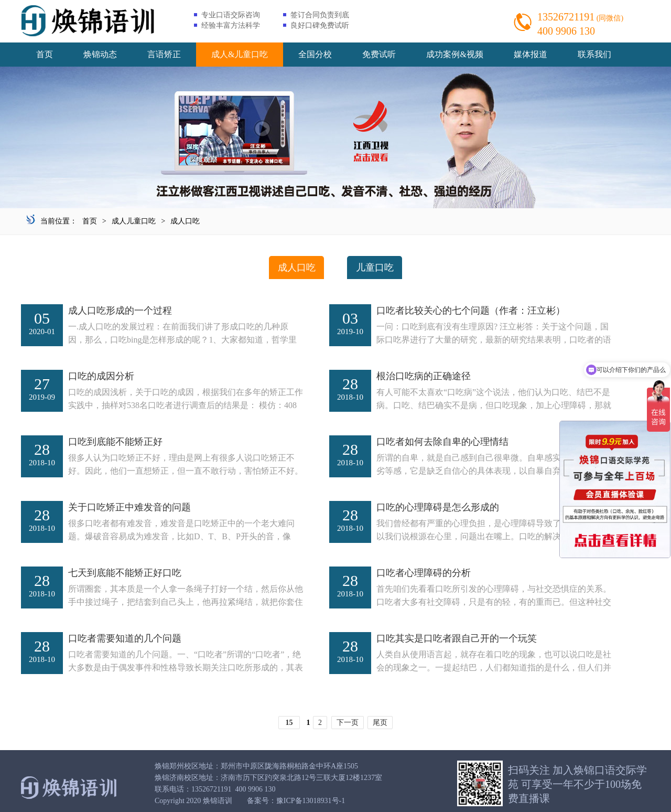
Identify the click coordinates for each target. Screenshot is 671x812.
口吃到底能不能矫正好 (115, 442)
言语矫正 (164, 54)
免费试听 (379, 54)
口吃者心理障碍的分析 (424, 573)
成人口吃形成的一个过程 (120, 311)
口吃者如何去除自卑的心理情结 (442, 442)
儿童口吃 (375, 268)
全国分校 (315, 54)
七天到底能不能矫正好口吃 (125, 573)
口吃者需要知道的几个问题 (125, 638)
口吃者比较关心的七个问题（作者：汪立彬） (471, 311)
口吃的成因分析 (101, 376)
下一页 (348, 723)
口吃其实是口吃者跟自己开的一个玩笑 (457, 638)
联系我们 (594, 54)
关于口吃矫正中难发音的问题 (129, 507)
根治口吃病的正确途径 (424, 376)
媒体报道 (531, 54)
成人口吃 (185, 221)
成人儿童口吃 (134, 221)
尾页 (380, 723)
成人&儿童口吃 (240, 54)
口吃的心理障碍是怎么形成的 (438, 507)
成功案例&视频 (454, 54)
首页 (45, 54)
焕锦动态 (100, 54)
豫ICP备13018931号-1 (311, 801)
